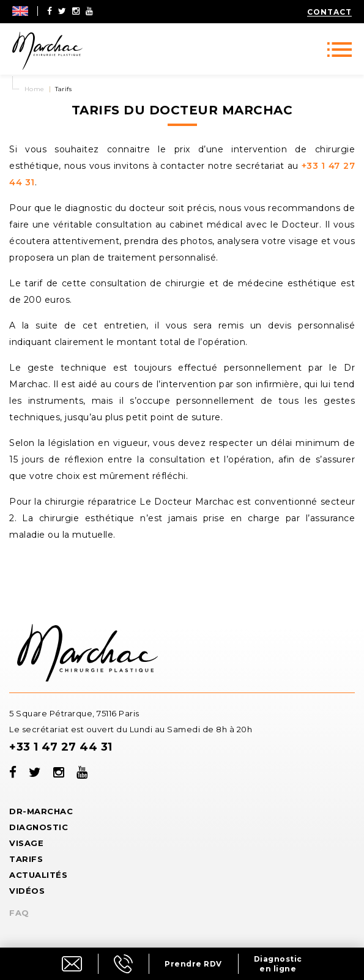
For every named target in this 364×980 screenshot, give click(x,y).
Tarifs (26, 859)
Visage (26, 843)
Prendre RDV (193, 964)
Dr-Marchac (41, 811)
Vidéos (27, 891)
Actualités (38, 875)
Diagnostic (39, 827)
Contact (329, 12)
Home (35, 89)
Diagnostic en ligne (278, 964)
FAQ (19, 913)
